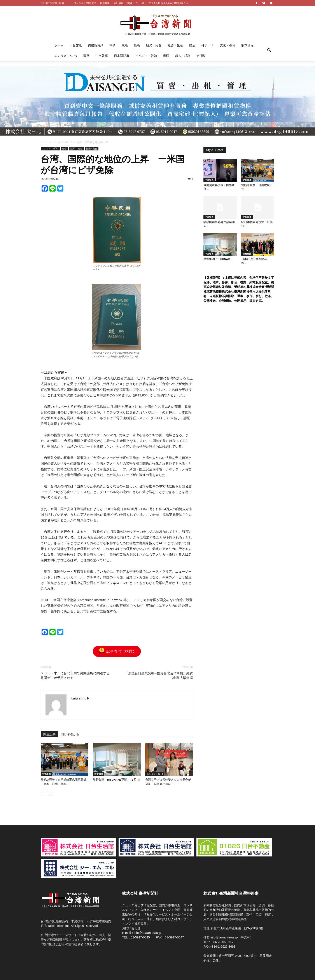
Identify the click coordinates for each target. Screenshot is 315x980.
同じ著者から (70, 734)
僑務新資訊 (96, 45)
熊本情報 (247, 45)
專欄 (166, 56)
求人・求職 (183, 56)
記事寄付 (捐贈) (117, 651)
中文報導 (102, 56)
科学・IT (207, 45)
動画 (86, 56)
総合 (192, 45)
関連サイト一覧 (136, 3)
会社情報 (119, 3)
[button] (269, 51)
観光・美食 (154, 45)
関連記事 (49, 734)
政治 (125, 45)
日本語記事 (122, 56)
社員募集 (105, 3)
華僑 (112, 45)
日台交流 (76, 45)
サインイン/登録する (85, 3)
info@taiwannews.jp (148, 933)
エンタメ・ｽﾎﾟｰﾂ (66, 56)
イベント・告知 (146, 56)
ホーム (59, 45)
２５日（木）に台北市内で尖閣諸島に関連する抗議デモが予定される (75, 676)
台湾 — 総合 (76, 148)
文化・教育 (227, 45)
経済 (137, 45)
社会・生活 (175, 45)
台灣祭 (201, 56)
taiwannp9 (80, 698)
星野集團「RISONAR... (218, 259)
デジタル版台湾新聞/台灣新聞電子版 (168, 3)
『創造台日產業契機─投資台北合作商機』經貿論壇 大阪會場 (159, 676)
